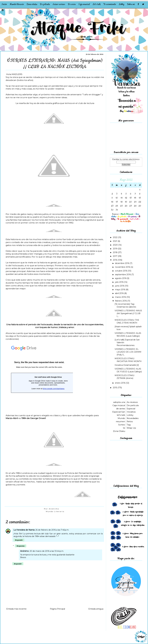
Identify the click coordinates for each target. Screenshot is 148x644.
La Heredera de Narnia (24, 530)
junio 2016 (120, 286)
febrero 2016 (121, 301)
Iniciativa (131, 412)
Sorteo (122, 425)
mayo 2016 (120, 290)
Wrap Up (131, 428)
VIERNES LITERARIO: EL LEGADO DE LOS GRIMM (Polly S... (128, 352)
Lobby (121, 4)
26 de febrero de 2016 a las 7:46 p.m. (52, 530)
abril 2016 (120, 293)
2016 (115, 260)
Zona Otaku (119, 431)
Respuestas (21, 546)
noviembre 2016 (123, 267)
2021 (115, 241)
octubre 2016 (121, 271)
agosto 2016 (121, 278)
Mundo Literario (55, 511)
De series (72, 4)
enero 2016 (120, 383)
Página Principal (57, 609)
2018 (115, 252)
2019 (115, 249)
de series (121, 409)
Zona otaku (32, 4)
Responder (19, 540)
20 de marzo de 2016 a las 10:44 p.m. (47, 551)
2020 (116, 245)
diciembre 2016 (122, 263)
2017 (115, 256)
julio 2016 (120, 282)
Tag (129, 425)
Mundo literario (17, 4)
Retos (130, 421)
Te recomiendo (110, 4)
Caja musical (84, 4)
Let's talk (97, 4)
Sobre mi (131, 4)
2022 (115, 237)
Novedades (133, 418)
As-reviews (132, 402)
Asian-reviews (59, 4)
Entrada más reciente (16, 609)
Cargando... (39, 377)
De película (45, 4)
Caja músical (119, 405)
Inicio (4, 4)
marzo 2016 (121, 297)
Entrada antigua (96, 609)
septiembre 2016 (123, 275)
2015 (115, 388)
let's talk (121, 415)
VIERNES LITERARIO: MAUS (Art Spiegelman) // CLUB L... (128, 313)
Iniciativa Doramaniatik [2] (127, 365)
